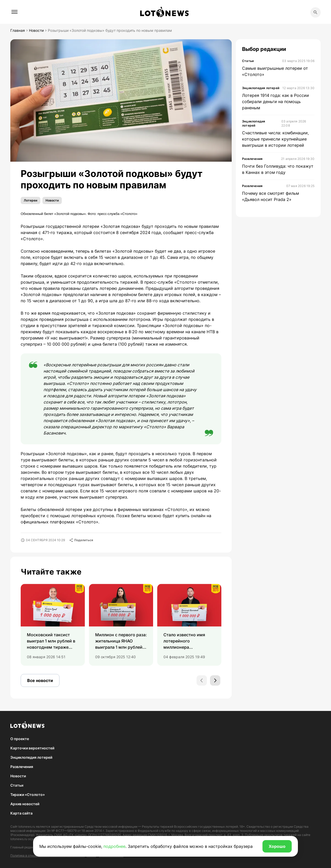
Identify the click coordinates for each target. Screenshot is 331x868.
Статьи (17, 785)
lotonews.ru (27, 827)
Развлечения (22, 767)
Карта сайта (21, 813)
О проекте (20, 739)
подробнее (114, 846)
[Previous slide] (202, 680)
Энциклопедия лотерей (31, 757)
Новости (52, 200)
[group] (53, 625)
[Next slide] (215, 680)
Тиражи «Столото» (28, 795)
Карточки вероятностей (32, 748)
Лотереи (31, 200)
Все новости (40, 680)
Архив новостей (25, 804)
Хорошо (277, 846)
